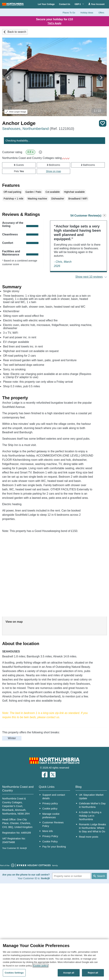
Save (103, 123)
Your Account (96, 4)
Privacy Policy (50, 836)
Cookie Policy (50, 842)
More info (48, 831)
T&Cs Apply (55, 23)
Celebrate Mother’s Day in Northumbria (92, 805)
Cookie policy (50, 809)
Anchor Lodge (19, 123)
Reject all (93, 973)
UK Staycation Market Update (91, 797)
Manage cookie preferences (51, 816)
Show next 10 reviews (89, 277)
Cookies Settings (14, 973)
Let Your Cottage (46, 4)
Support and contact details (54, 797)
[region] (54, 960)
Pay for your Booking (54, 847)
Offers (101, 13)
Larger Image (16, 112)
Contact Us (65, 4)
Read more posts (89, 837)
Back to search (17, 32)
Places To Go (69, 13)
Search (101, 876)
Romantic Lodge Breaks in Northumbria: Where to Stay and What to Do (92, 828)
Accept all (69, 973)
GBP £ (79, 4)
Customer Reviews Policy (53, 824)
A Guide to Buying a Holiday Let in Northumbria (90, 816)
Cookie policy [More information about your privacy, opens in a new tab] (41, 966)
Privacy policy (50, 803)
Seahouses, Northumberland (38, 129)
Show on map (53, 171)
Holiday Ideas (87, 13)
